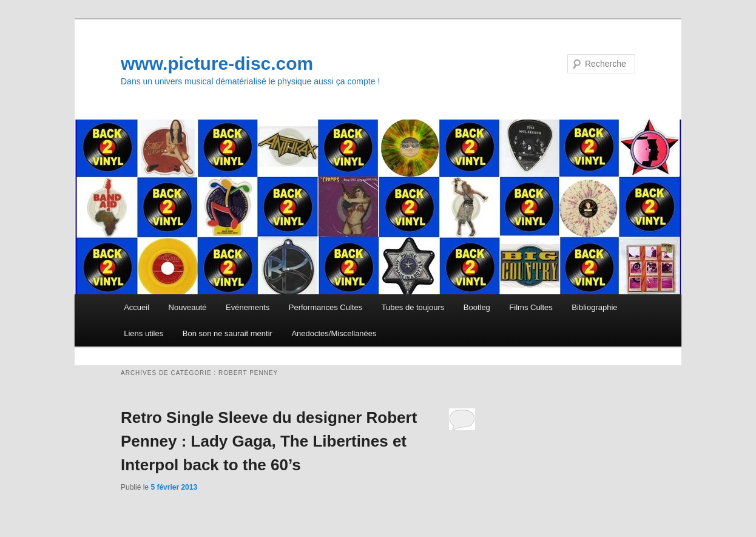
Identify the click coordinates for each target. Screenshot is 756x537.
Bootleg (477, 307)
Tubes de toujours (413, 307)
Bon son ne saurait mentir (228, 333)
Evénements (248, 307)
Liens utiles (143, 333)
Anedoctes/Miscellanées (334, 333)
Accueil (137, 307)
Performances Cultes (326, 307)
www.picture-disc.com (217, 63)
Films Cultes (531, 307)
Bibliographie (594, 307)
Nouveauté (188, 307)
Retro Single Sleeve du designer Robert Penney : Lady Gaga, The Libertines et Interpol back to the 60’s (269, 441)
